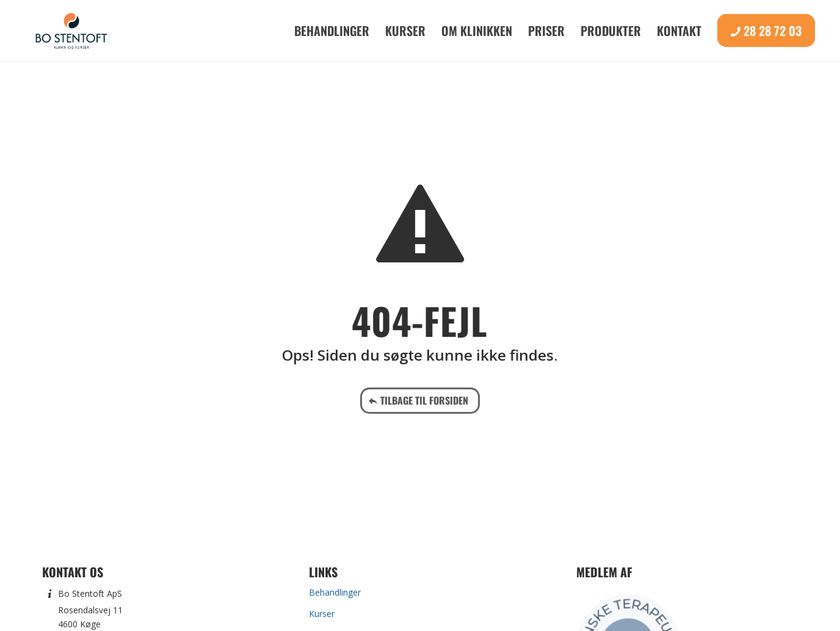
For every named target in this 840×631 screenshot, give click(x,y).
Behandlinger (335, 592)
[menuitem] (332, 31)
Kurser (322, 614)
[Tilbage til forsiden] (420, 401)
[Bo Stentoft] (71, 31)
